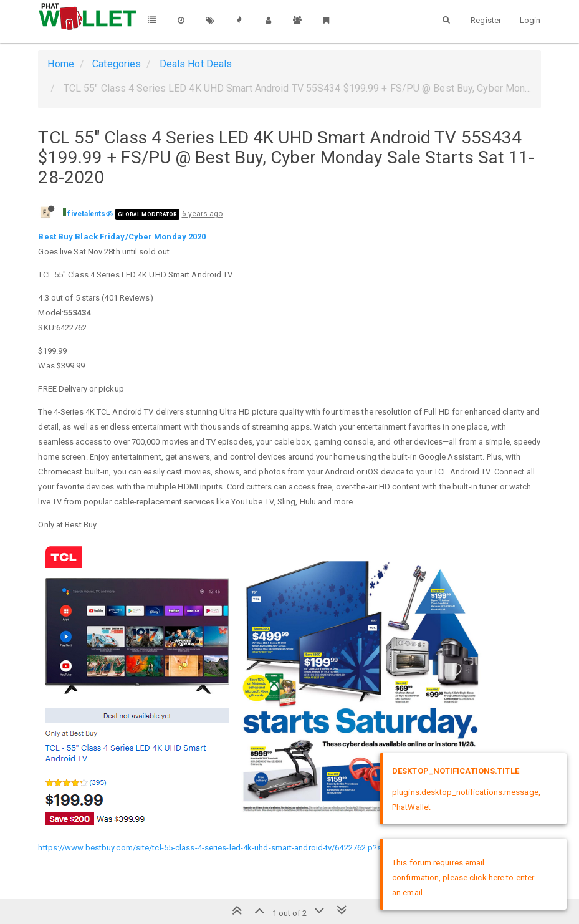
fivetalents (86, 214)
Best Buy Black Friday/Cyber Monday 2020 (122, 237)
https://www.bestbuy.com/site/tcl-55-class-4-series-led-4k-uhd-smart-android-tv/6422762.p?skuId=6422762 (235, 848)
